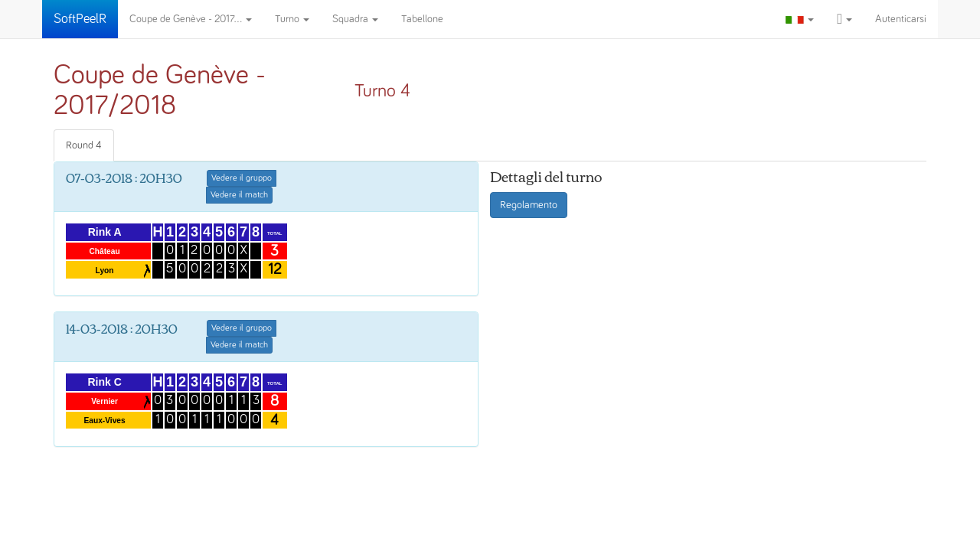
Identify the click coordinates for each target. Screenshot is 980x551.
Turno (292, 19)
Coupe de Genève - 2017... (191, 19)
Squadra (355, 19)
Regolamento (529, 205)
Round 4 (84, 145)
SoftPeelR (80, 19)
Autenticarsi (901, 19)
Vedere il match (239, 195)
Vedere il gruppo (242, 178)
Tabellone (422, 19)
